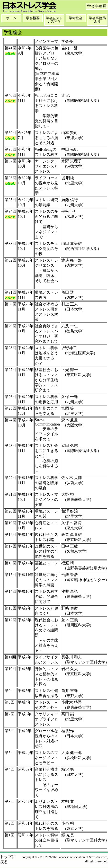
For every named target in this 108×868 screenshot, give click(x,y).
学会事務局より (97, 20)
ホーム (11, 18)
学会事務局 (97, 6)
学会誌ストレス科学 (54, 20)
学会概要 (33, 18)
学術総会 (76, 18)
